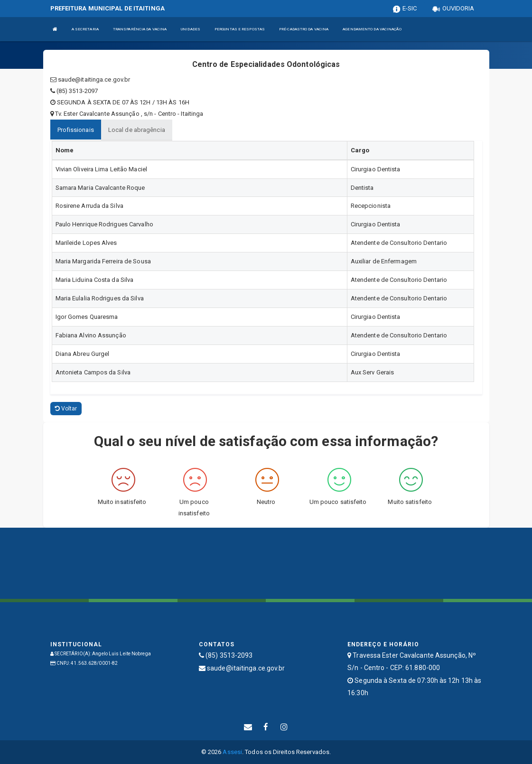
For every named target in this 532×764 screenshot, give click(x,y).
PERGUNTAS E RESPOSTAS (240, 29)
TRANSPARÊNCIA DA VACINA (140, 29)
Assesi (232, 752)
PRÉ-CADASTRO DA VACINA (304, 29)
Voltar (66, 409)
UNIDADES (191, 29)
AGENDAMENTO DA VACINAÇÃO (372, 29)
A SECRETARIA (85, 29)
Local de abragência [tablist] (137, 130)
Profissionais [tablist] (76, 130)
